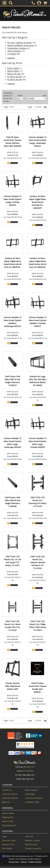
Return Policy (8, 821)
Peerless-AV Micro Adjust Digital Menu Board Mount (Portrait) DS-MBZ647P (38, 202)
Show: (20, 96)
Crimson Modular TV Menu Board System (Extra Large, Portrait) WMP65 (38, 443)
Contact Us (7, 790)
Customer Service (10, 794)
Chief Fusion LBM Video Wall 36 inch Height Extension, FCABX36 (12, 502)
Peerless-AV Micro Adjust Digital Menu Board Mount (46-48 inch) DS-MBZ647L (13, 263)
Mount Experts (31, 790)
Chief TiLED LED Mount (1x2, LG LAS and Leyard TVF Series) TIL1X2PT (12, 561)
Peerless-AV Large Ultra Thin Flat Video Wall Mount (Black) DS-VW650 (38, 381)
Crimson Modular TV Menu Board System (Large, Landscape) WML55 (38, 142)
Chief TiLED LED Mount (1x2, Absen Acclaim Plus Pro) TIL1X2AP (13, 626)
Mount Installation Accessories (21, 45)
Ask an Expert (8, 813)
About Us (6, 802)
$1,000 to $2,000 (15, 77)
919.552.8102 (28, 771)
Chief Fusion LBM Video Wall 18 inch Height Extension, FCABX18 (12, 381)
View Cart (29, 836)
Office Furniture (14, 51)
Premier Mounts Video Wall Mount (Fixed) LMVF (13, 686)
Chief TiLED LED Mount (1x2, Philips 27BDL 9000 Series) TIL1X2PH (38, 626)
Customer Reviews (10, 798)
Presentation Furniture (17, 48)
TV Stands (12, 54)
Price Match (7, 848)
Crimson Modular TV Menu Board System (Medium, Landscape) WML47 (12, 322)
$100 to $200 (13, 68)
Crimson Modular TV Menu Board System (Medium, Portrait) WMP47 (38, 322)
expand (11, 58)
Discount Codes (9, 840)
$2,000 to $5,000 (15, 79)
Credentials (30, 794)
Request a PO (8, 844)
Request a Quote (32, 840)
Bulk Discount (31, 844)
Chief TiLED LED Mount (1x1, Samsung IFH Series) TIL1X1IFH (37, 502)
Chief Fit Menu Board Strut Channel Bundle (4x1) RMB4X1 (38, 688)
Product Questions (33, 848)
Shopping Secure (9, 825)
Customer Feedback (34, 798)
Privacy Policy (14, 862)
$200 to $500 (13, 71)
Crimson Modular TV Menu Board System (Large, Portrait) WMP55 (12, 201)
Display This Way (35, 862)
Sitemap (24, 862)
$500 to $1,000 (14, 74)
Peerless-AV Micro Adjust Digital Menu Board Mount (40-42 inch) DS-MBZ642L (37, 263)
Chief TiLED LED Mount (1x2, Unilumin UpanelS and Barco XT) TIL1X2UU (38, 562)
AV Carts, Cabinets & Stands (19, 43)
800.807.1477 (29, 767)
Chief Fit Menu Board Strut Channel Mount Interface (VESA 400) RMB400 (12, 142)
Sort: (45, 96)
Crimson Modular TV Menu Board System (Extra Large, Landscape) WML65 (12, 443)
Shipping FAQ (8, 817)
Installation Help (32, 802)
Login (4, 836)
